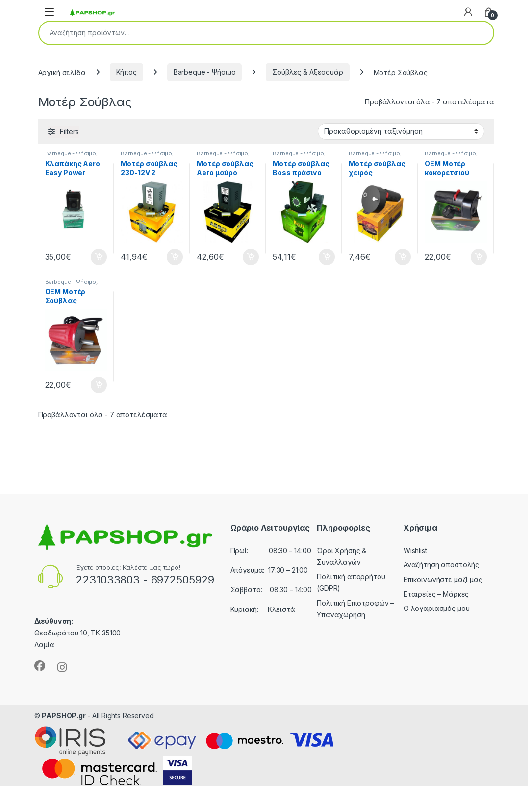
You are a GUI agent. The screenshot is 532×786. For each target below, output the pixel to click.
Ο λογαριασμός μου (437, 608)
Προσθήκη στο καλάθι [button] (99, 257)
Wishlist (415, 550)
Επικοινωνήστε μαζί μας (443, 579)
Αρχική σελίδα (62, 72)
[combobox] (253, 33)
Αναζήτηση (480, 33)
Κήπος (127, 72)
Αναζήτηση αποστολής (441, 565)
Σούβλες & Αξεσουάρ (307, 72)
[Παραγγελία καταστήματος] (401, 131)
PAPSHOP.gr (64, 716)
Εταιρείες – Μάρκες (436, 594)
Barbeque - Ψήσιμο (205, 72)
